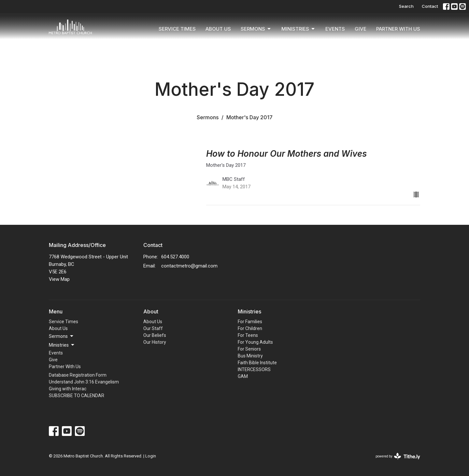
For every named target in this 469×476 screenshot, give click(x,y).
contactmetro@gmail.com (189, 266)
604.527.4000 (175, 257)
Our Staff (153, 328)
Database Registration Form (78, 375)
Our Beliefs (155, 335)
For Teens (248, 335)
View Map (59, 279)
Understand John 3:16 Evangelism (84, 382)
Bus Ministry (250, 356)
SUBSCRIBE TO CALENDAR (77, 396)
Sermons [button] (62, 336)
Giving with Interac (68, 389)
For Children (250, 328)
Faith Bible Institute (257, 363)
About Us (218, 29)
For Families (250, 322)
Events (335, 29)
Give (361, 29)
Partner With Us (398, 29)
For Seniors (249, 349)
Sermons (256, 29)
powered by (398, 456)
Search (406, 6)
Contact (430, 6)
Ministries (298, 29)
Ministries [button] (62, 345)
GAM (243, 376)
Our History (155, 342)
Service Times (177, 29)
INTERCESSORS (254, 369)
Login (151, 456)
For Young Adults (255, 342)
